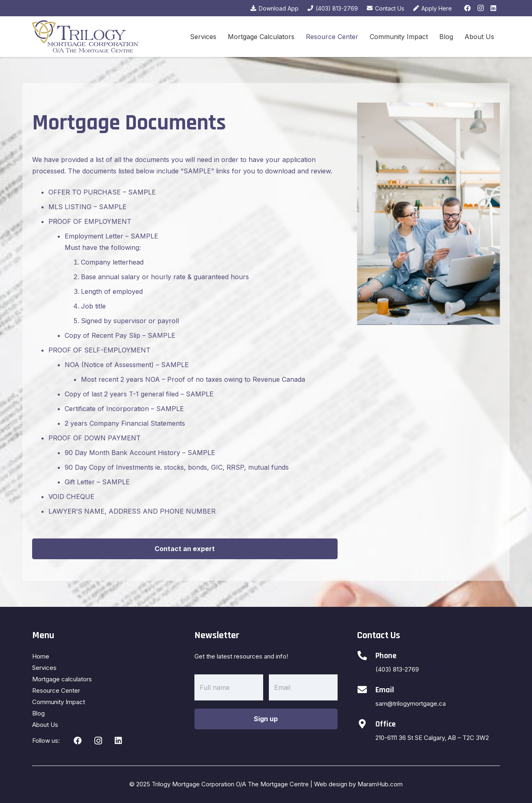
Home (41, 656)
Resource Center (56, 690)
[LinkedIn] (493, 8)
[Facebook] (467, 8)
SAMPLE (142, 192)
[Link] (85, 37)
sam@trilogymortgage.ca (411, 703)
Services (44, 668)
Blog (38, 713)
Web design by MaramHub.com (358, 784)
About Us (45, 725)
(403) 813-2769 (397, 669)
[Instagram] (480, 8)
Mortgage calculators (62, 679)
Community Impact (59, 702)
